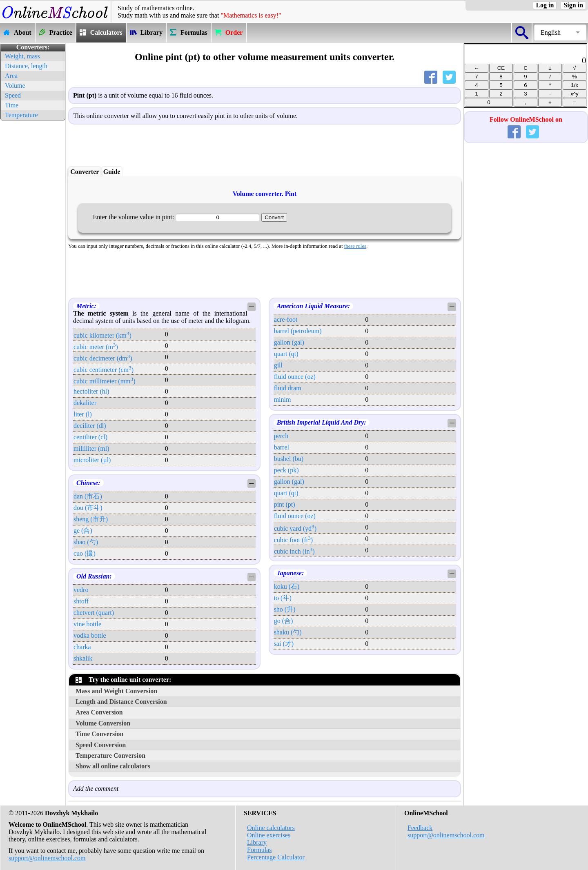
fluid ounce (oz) (295, 377)
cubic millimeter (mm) (105, 381)
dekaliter (85, 403)
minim (283, 399)
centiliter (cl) (90, 437)
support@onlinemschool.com (47, 858)
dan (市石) (88, 496)
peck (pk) (286, 470)
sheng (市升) (91, 519)
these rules (355, 246)
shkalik (83, 658)
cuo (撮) (85, 553)
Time (12, 105)
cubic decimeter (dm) (103, 358)
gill (278, 365)
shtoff (81, 601)
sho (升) (285, 609)
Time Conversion (99, 734)
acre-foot (286, 319)
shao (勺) (86, 542)
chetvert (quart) (94, 613)
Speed (13, 95)
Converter (85, 172)
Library (257, 842)
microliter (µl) (92, 460)
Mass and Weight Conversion (116, 691)
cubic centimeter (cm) (104, 370)
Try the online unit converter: (123, 680)
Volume (15, 86)
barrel (282, 447)
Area (11, 76)
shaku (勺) (288, 632)
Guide (112, 172)
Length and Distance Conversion (121, 702)
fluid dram (288, 388)
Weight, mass (22, 56)
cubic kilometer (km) (102, 335)
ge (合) (83, 531)
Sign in (573, 5)
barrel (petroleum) (298, 331)
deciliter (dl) (90, 426)
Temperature (21, 115)
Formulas (259, 850)
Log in (545, 5)
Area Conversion (99, 712)
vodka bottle (90, 635)
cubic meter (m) (96, 347)
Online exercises (269, 835)
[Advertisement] (33, 245)
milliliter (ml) (91, 448)
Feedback (420, 828)
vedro (81, 590)
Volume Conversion (103, 723)
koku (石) (287, 586)
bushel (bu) (289, 459)
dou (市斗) (88, 508)
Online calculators (271, 828)
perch (281, 436)
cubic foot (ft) (294, 540)
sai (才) (284, 644)
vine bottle (87, 624)
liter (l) (83, 414)
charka (82, 647)
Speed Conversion (101, 745)
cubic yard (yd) (295, 528)
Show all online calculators (113, 766)
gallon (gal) (289, 342)
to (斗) (283, 598)
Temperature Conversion (110, 755)
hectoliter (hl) (91, 391)
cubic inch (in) (294, 551)
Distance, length (26, 66)
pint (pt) (285, 504)
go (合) (284, 621)
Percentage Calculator (276, 857)
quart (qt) (286, 354)
